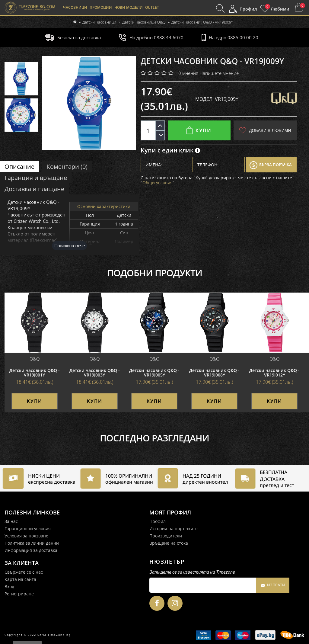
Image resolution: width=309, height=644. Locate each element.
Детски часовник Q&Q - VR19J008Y (214, 373)
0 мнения (188, 73)
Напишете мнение (219, 73)
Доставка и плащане (34, 189)
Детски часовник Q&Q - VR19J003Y (95, 373)
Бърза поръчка (271, 165)
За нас (11, 521)
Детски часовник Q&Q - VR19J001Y (35, 373)
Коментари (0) (67, 167)
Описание (19, 167)
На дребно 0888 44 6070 (151, 37)
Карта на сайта (20, 579)
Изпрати (273, 585)
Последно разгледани (154, 438)
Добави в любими (265, 130)
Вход (9, 586)
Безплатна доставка (73, 37)
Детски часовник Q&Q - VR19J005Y (154, 373)
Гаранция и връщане (36, 178)
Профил (158, 521)
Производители (166, 536)
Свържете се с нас (24, 572)
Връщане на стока (169, 543)
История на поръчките (174, 529)
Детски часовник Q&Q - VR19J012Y (274, 373)
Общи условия (158, 183)
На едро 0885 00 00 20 (230, 37)
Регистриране (19, 594)
